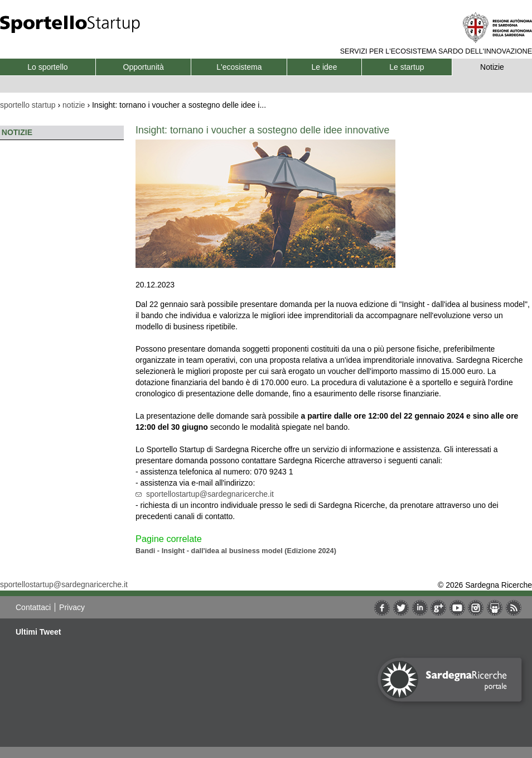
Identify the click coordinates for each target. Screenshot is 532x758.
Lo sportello (47, 67)
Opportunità (144, 67)
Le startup (407, 67)
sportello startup (28, 105)
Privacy (72, 607)
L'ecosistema (239, 67)
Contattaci (33, 607)
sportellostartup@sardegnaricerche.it (210, 494)
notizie (74, 105)
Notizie (492, 67)
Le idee (325, 67)
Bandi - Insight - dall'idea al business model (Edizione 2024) (236, 551)
